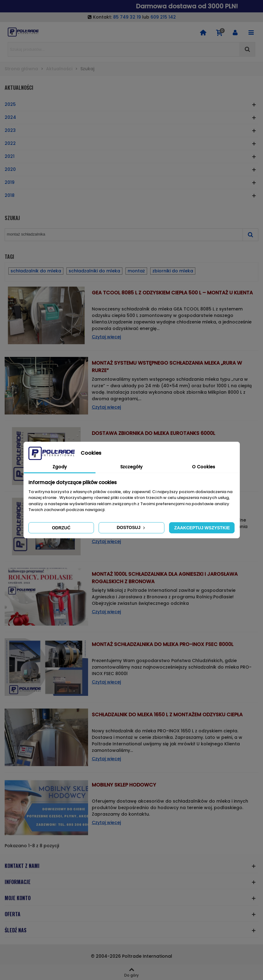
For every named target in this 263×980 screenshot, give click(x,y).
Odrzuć (61, 528)
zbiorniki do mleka (173, 271)
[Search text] (124, 49)
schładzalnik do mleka (36, 271)
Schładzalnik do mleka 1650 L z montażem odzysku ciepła (167, 715)
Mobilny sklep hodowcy (124, 785)
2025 (10, 104)
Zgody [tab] (60, 467)
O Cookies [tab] (204, 467)
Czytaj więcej (106, 337)
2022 (10, 143)
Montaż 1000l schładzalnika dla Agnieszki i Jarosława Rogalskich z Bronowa (165, 578)
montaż (136, 271)
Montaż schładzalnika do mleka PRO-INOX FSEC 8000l (163, 644)
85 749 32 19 (127, 17)
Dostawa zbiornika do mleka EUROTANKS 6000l (153, 433)
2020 (10, 169)
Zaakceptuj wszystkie (202, 528)
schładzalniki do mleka (94, 271)
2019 (10, 182)
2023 (10, 130)
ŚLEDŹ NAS (16, 930)
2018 (10, 195)
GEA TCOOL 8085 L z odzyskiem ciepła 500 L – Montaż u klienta (172, 293)
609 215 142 (163, 17)
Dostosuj (132, 527)
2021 (10, 156)
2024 (10, 117)
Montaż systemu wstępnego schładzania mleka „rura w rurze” (167, 367)
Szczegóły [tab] (131, 467)
